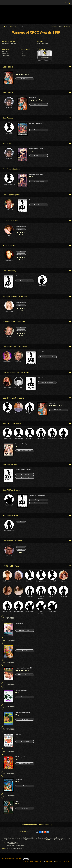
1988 (54, 27)
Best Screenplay (9, 271)
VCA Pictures (25, 79)
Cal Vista (25, 651)
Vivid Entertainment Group (47, 357)
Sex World (19, 779)
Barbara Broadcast (21, 690)
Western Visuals (39, 130)
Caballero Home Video (25, 451)
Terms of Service (28, 862)
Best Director (8, 92)
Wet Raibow (19, 624)
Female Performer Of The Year (15, 296)
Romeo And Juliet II (35, 123)
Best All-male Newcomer (13, 541)
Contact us (67, 862)
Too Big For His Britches (23, 470)
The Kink (41, 377)
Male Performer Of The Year (14, 322)
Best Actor (7, 144)
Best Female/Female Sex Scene (16, 372)
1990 (67, 27)
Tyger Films (25, 474)
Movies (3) (21, 550)
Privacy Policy (39, 862)
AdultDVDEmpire (48, 840)
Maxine (32, 200)
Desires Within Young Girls (24, 668)
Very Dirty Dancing (21, 444)
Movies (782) (21, 305)
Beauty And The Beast (36, 149)
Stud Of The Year (10, 246)
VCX (25, 786)
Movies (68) (21, 229)
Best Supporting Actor (11, 195)
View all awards (21, 227)
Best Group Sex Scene (12, 423)
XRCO (60, 27)
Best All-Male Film (10, 464)
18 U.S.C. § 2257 (49, 862)
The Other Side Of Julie (23, 712)
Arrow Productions (25, 630)
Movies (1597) (21, 255)
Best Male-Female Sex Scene (15, 347)
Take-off (18, 735)
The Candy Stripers (21, 757)
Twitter (18, 858)
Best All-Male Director (11, 490)
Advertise (58, 862)
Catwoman (19, 72)
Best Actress (8, 118)
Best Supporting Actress (12, 169)
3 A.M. (17, 646)
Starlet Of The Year (10, 220)
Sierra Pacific (25, 477)
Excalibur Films (39, 205)
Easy (17, 801)
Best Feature (8, 67)
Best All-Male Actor (10, 516)
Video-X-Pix (25, 697)
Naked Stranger (43, 352)
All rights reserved (10, 858)
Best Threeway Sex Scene (13, 398)
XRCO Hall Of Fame (11, 566)
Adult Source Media (47, 382)
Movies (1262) (21, 331)
